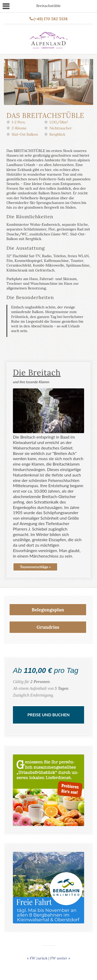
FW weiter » (60, 958)
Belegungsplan (48, 610)
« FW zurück (37, 958)
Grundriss (48, 627)
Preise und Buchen (48, 715)
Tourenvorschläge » (35, 567)
